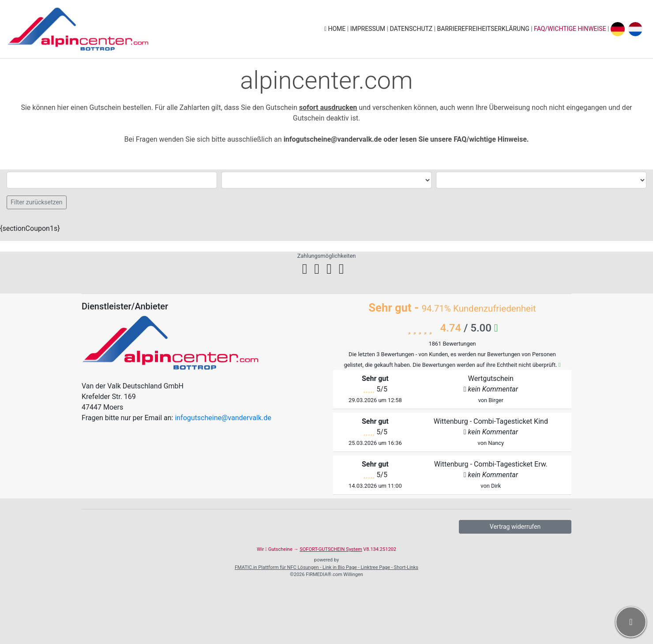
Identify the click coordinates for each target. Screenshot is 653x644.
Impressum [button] (369, 29)
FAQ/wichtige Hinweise (570, 29)
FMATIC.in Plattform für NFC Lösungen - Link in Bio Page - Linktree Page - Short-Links (326, 567)
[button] (631, 622)
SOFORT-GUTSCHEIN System (331, 549)
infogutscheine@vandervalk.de (223, 418)
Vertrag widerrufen (515, 527)
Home (336, 29)
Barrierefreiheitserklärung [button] (484, 29)
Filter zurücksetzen (37, 202)
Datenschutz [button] (412, 29)
